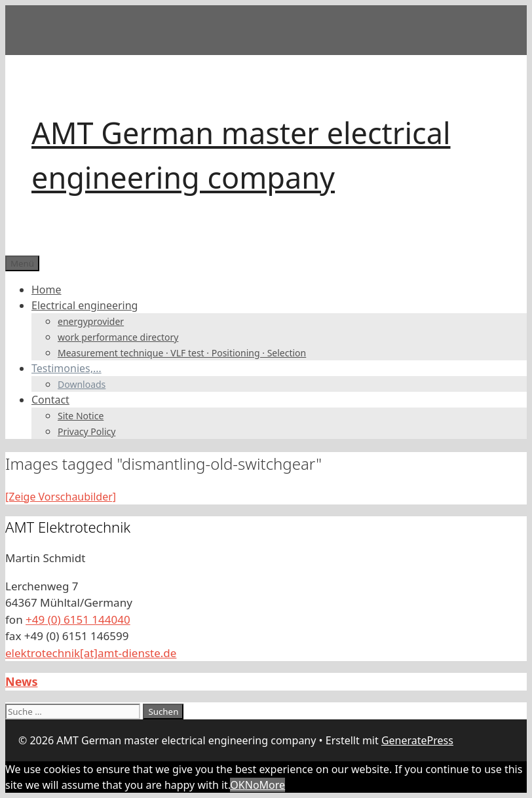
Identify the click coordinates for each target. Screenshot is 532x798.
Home (47, 290)
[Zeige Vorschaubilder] (61, 497)
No (252, 785)
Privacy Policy (86, 431)
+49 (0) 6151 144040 (78, 619)
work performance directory (118, 337)
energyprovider (91, 321)
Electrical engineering (85, 305)
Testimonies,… (66, 368)
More (273, 785)
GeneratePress (417, 740)
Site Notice (81, 416)
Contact (50, 400)
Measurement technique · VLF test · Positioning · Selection (182, 353)
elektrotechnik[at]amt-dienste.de (91, 653)
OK (237, 785)
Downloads (82, 384)
